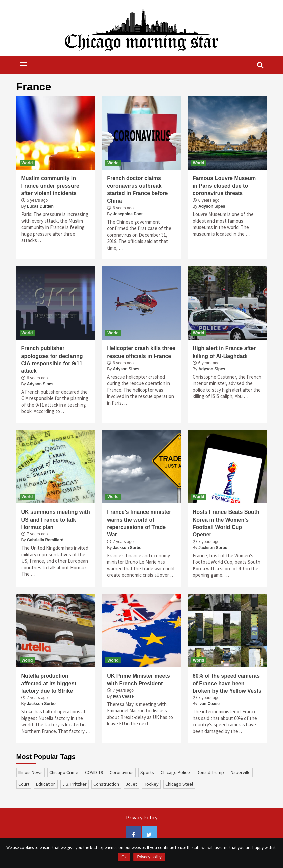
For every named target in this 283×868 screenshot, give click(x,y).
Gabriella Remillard (45, 540)
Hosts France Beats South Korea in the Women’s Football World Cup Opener (226, 523)
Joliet (131, 784)
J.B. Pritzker (75, 784)
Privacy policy (149, 857)
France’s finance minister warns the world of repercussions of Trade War (139, 523)
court (24, 784)
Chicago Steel (179, 784)
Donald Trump (210, 772)
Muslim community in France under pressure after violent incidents (50, 186)
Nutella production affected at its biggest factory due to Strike (49, 683)
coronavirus (122, 772)
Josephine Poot (128, 214)
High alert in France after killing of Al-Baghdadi (224, 352)
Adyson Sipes (212, 206)
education (46, 784)
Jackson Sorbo (127, 548)
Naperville (241, 772)
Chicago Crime (64, 772)
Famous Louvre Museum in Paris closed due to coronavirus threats (224, 186)
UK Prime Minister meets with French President (138, 679)
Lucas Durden (40, 206)
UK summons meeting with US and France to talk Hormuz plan (56, 520)
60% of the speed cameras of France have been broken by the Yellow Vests (227, 683)
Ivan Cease (123, 696)
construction (106, 784)
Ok (124, 857)
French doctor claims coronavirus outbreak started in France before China (137, 189)
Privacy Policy (142, 817)
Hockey (151, 784)
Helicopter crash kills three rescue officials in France (141, 352)
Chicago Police (175, 772)
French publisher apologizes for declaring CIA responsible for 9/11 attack (52, 360)
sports (147, 772)
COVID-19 (94, 772)
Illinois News (31, 772)
